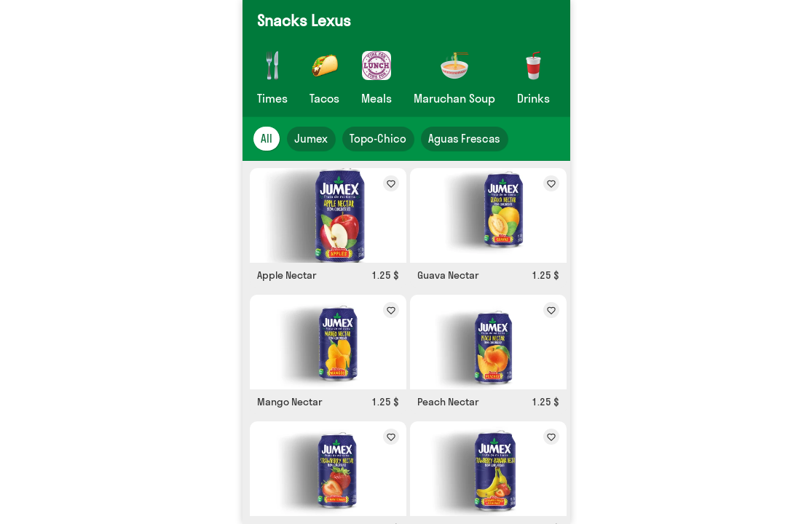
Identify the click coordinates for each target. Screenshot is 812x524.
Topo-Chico (378, 139)
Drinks (533, 98)
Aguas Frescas (464, 139)
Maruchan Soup (454, 98)
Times (272, 98)
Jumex (311, 139)
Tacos (324, 98)
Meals (377, 98)
